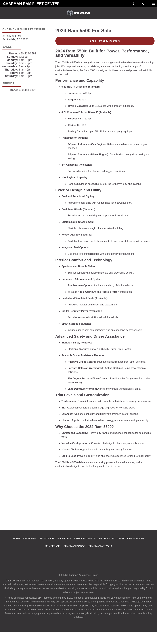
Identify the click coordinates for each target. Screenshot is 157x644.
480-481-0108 (28, 90)
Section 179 (106, 551)
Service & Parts (85, 551)
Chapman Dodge (74, 559)
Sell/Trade (48, 551)
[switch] (153, 4)
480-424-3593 (29, 54)
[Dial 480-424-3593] (144, 4)
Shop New (31, 551)
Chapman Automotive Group (83, 587)
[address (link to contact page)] (134, 4)
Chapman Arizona (100, 559)
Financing (65, 551)
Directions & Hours (130, 551)
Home (18, 551)
